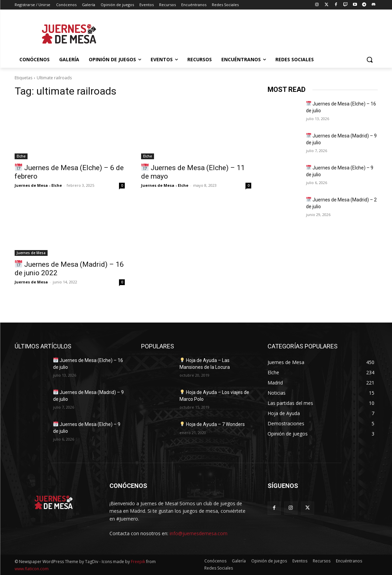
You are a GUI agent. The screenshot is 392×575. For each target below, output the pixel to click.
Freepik (138, 562)
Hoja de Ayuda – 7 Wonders (212, 424)
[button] (370, 60)
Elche (21, 156)
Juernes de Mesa (31, 253)
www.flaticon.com (32, 569)
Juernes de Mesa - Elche (38, 185)
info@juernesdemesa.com (199, 533)
